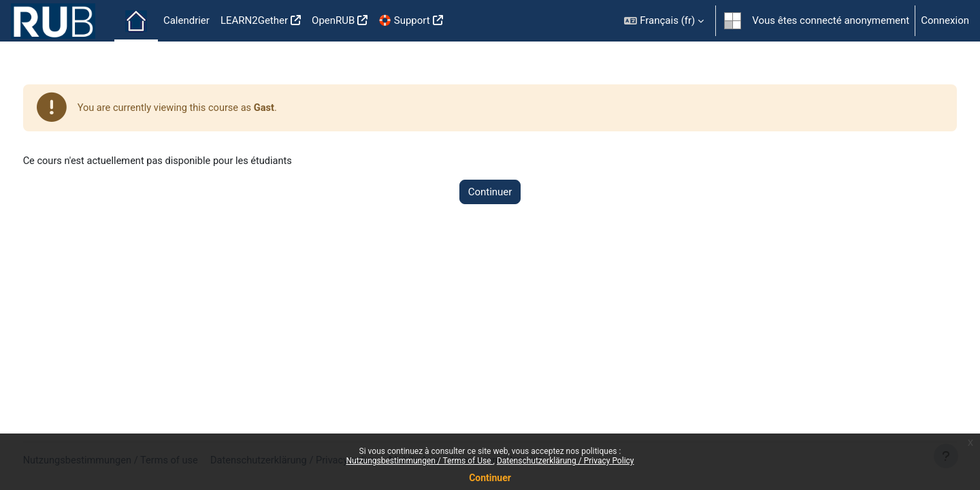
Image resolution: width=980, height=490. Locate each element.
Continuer (490, 478)
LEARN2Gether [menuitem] (254, 20)
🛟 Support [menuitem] (404, 20)
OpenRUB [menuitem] (333, 20)
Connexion (945, 20)
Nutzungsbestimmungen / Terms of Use (419, 461)
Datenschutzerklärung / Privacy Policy (566, 461)
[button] (664, 21)
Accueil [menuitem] (136, 21)
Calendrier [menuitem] (186, 20)
